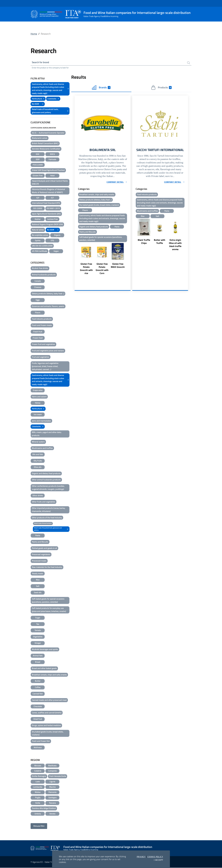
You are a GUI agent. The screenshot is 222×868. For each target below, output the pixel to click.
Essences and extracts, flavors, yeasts (48, 306)
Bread (38, 662)
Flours (38, 313)
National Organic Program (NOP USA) (47, 225)
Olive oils (38, 467)
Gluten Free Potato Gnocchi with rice (86, 270)
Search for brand (41, 62)
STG (52, 241)
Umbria (38, 814)
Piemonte (52, 792)
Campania (52, 771)
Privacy (141, 857)
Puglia (38, 798)
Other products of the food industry (47, 518)
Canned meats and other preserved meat (49, 700)
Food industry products (42, 319)
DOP (38, 160)
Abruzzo (38, 766)
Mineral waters (38, 442)
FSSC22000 (38, 165)
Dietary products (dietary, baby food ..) (48, 294)
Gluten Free (38, 176)
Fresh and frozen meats (42, 325)
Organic (57, 235)
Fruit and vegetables (41, 357)
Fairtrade (52, 160)
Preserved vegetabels (41, 555)
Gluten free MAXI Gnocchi (118, 267)
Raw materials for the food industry (47, 567)
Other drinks (38, 496)
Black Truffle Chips (144, 247)
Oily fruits (38, 461)
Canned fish (38, 694)
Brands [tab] (101, 88)
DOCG (52, 154)
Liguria (52, 782)
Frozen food (38, 338)
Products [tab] (161, 88)
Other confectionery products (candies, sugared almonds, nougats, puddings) (48, 488)
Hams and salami (39, 397)
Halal (52, 176)
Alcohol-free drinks (40, 268)
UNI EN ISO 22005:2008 (42, 246)
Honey (38, 403)
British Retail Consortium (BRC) (45, 144)
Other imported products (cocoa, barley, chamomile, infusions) (49, 510)
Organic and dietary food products (46, 474)
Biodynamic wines (40, 138)
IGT (52, 198)
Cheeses (38, 288)
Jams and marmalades (41, 421)
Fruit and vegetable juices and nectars (48, 351)
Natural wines (38, 230)
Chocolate (38, 707)
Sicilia (38, 803)
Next (129, 262)
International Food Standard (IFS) (46, 203)
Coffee (38, 688)
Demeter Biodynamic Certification (46, 149)
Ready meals (38, 574)
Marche (52, 787)
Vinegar (38, 643)
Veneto (52, 814)
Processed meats (39, 561)
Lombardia (38, 787)
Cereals (38, 281)
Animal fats (38, 656)
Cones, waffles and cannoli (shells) (47, 713)
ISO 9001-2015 (53, 209)
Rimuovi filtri (39, 826)
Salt (38, 586)
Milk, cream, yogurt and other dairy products (47, 434)
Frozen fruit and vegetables (43, 345)
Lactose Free (52, 219)
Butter (38, 681)
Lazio (38, 782)
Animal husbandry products (44, 275)
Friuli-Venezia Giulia (58, 777)
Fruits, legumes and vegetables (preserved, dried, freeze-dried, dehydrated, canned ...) (45, 367)
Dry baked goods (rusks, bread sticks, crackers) (48, 733)
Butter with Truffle (160, 247)
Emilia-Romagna (39, 777)
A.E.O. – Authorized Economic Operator (48, 133)
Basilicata (52, 766)
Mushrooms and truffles (42, 448)
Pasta (38, 536)
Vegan (56, 251)
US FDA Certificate (40, 251)
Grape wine (38, 390)
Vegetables (38, 637)
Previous (76, 262)
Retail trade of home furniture (43, 524)
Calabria (38, 771)
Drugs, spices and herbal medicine (46, 726)
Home (34, 34)
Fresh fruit (38, 332)
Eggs (38, 300)
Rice (38, 580)
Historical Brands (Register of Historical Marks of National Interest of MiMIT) (48, 191)
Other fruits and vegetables (44, 502)
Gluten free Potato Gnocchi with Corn (102, 270)
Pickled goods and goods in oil (44, 548)
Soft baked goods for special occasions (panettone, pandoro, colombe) (48, 601)
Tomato (38, 631)
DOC (38, 154)
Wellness (38, 748)
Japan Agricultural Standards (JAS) (46, 214)
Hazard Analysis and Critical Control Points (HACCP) (50, 183)
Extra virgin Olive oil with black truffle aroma (175, 250)
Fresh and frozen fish (41, 741)
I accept (159, 860)
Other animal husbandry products (46, 480)
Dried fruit (38, 719)
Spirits (38, 241)
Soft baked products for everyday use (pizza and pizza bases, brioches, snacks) (49, 610)
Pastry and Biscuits (40, 542)
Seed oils (38, 593)
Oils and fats (38, 455)
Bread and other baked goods (44, 669)
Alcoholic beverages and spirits (45, 650)
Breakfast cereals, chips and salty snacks (49, 675)
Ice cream (38, 415)
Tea (38, 624)
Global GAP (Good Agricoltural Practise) (48, 170)
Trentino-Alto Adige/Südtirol (44, 808)
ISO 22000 (38, 209)
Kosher (38, 219)
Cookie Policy (155, 857)
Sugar (38, 618)
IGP (38, 198)
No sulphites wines (40, 235)
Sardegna (52, 798)
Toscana (52, 803)
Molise (38, 792)
